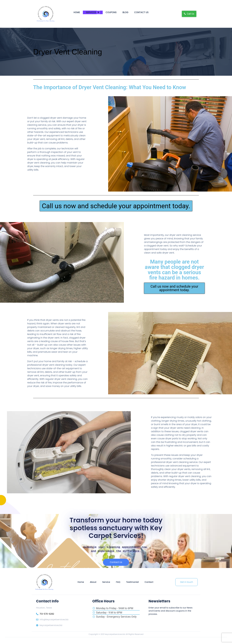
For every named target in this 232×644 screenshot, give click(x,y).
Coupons (111, 12)
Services (93, 12)
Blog (125, 12)
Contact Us (141, 12)
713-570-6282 (47, 614)
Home (77, 12)
